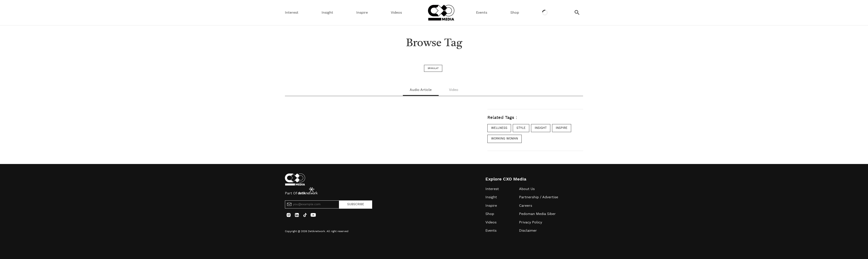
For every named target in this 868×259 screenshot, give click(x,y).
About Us (527, 189)
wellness (499, 128)
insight (541, 128)
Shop (515, 13)
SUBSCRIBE (356, 204)
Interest (292, 13)
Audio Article (421, 90)
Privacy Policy (531, 222)
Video (454, 90)
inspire (562, 128)
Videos (396, 13)
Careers (526, 206)
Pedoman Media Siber (537, 214)
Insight (327, 13)
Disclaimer (528, 231)
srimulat (433, 68)
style (521, 128)
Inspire (362, 13)
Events (482, 13)
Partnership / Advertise (539, 197)
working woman (505, 139)
